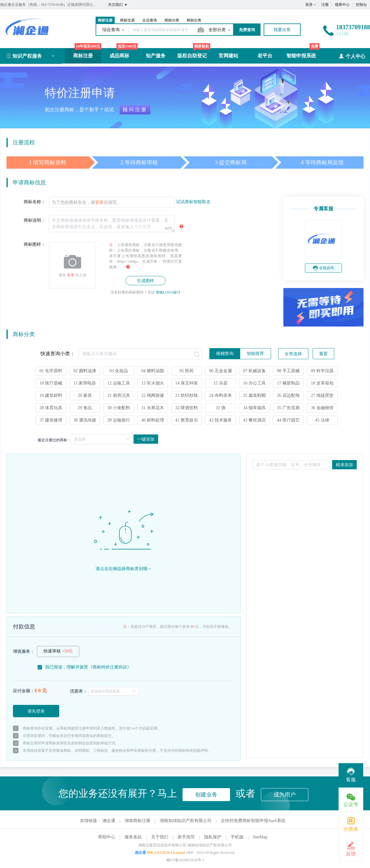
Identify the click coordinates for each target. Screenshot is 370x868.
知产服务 (156, 56)
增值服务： (24, 651)
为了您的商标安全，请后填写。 (86, 202)
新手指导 (186, 837)
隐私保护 (213, 837)
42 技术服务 (220, 420)
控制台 (361, 5)
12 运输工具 (119, 383)
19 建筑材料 (51, 395)
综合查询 (114, 30)
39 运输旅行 (119, 420)
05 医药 (187, 371)
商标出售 (194, 20)
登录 (309, 5)
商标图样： (35, 244)
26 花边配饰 (288, 395)
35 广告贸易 (288, 408)
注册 (325, 5)
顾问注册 (135, 110)
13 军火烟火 (153, 383)
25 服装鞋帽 (254, 395)
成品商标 (119, 56)
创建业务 (206, 795)
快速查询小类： (58, 354)
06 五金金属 (220, 371)
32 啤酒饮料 (187, 408)
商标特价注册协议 (110, 667)
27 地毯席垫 (322, 395)
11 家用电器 (85, 383)
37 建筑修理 (51, 420)
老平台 (265, 56)
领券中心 (342, 5)
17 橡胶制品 (288, 383)
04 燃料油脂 (153, 371)
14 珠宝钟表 (187, 383)
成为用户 (285, 795)
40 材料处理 (153, 420)
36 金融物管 (322, 408)
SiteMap (260, 837)
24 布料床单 (220, 395)
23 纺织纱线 (187, 395)
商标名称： (35, 202)
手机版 (237, 837)
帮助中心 (107, 837)
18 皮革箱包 (322, 383)
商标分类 (172, 20)
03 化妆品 (119, 371)
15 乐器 (220, 383)
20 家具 (85, 395)
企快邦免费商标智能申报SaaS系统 (253, 821)
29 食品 (85, 408)
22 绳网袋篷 (153, 395)
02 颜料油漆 (85, 371)
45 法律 (322, 420)
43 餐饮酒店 (254, 420)
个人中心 (352, 56)
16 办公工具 (254, 383)
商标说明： (35, 220)
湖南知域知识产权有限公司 (186, 821)
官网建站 (228, 56)
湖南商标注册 (138, 821)
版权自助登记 (192, 56)
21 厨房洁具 (119, 395)
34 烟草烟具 (254, 408)
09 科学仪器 (322, 371)
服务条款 (133, 837)
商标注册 (105, 20)
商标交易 (127, 20)
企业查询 (150, 20)
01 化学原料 (51, 371)
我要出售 (282, 30)
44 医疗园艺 (288, 420)
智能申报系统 (301, 56)
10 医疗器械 (51, 383)
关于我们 (160, 837)
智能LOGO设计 (168, 292)
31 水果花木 (153, 408)
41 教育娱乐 (187, 420)
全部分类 (220, 30)
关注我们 (118, 5)
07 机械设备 (254, 371)
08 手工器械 (288, 371)
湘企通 (109, 821)
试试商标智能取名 (193, 202)
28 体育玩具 (51, 408)
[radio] (225, 354)
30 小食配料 (119, 408)
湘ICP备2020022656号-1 (185, 860)
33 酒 (220, 408)
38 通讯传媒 (85, 420)
